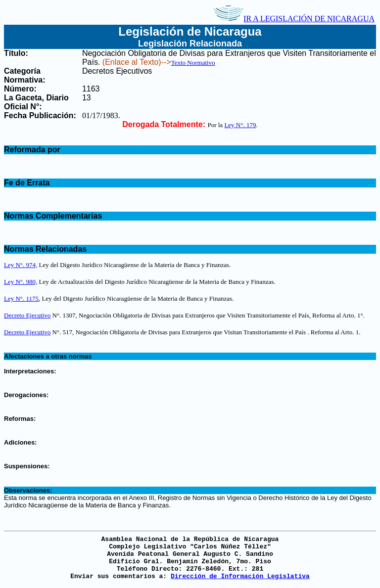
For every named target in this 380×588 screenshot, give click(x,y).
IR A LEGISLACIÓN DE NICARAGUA (294, 19)
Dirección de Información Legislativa (240, 576)
